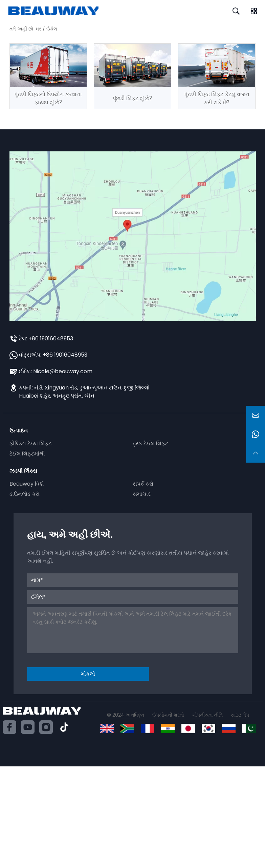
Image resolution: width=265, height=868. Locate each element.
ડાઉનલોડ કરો (25, 494)
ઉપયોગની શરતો (168, 715)
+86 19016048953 (51, 338)
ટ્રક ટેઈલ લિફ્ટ (150, 443)
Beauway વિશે (27, 484)
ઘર (39, 29)
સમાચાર (142, 494)
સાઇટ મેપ (240, 715)
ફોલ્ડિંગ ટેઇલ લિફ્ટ (30, 443)
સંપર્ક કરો (143, 484)
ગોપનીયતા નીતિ (207, 715)
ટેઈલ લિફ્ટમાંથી (27, 454)
